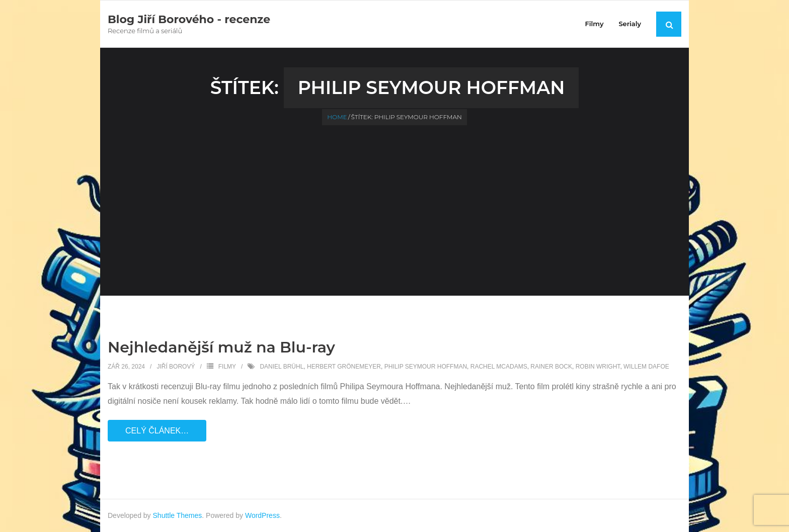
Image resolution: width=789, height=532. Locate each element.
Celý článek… (157, 431)
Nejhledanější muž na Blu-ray (221, 347)
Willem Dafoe (646, 367)
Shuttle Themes (178, 515)
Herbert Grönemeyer (344, 367)
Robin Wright (598, 367)
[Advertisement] (395, 201)
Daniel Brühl (282, 367)
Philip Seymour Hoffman (426, 367)
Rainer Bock (551, 367)
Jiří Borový (176, 367)
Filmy (227, 367)
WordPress (262, 515)
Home (337, 117)
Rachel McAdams (499, 367)
